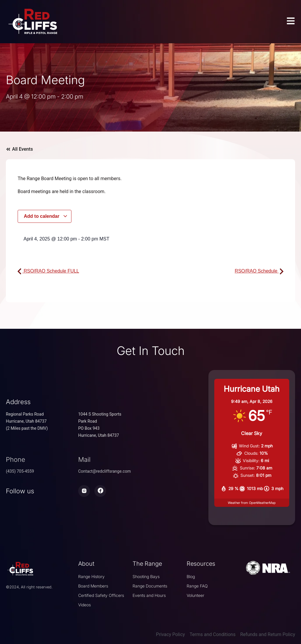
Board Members (93, 586)
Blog (191, 576)
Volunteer (195, 595)
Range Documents (150, 586)
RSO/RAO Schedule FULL (48, 271)
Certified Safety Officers (101, 595)
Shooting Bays (146, 576)
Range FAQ (197, 586)
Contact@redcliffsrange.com (104, 471)
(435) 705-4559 (20, 471)
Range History (91, 576)
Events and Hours (149, 595)
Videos (85, 605)
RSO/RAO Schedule (259, 271)
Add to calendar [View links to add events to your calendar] (46, 216)
